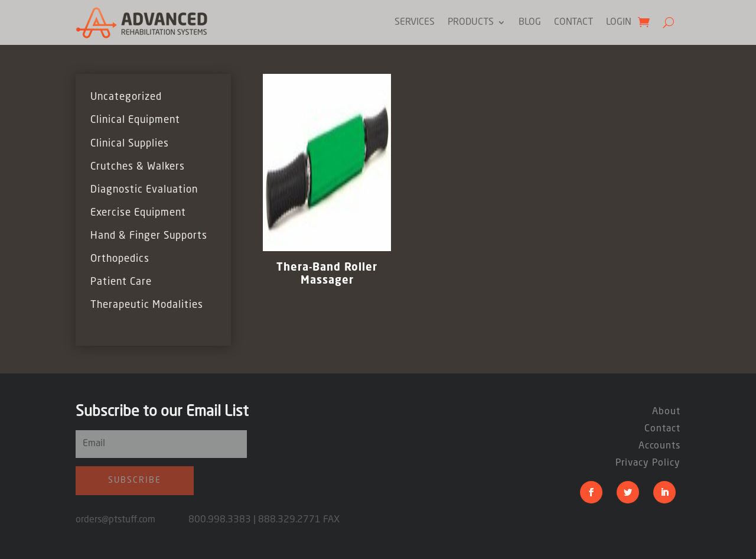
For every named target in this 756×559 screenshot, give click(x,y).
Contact (573, 22)
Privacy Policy (648, 463)
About (666, 412)
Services (415, 22)
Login (619, 22)
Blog (530, 22)
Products (471, 22)
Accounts (659, 446)
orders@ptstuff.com (132, 520)
